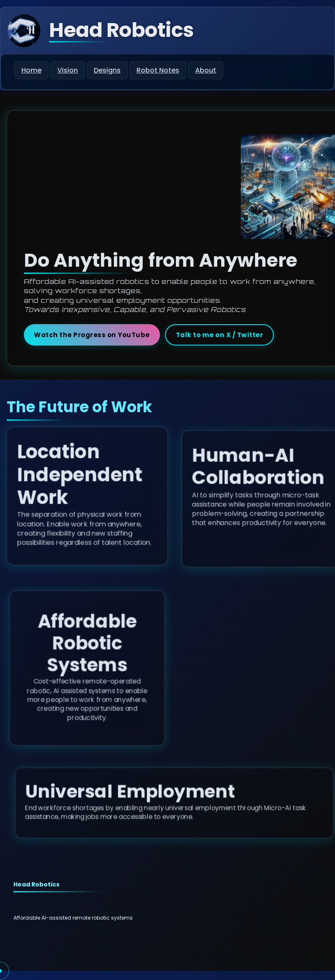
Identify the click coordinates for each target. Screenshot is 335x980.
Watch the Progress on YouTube (92, 335)
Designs (107, 70)
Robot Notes (158, 70)
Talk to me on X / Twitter (220, 335)
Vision (68, 70)
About (206, 70)
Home (31, 70)
